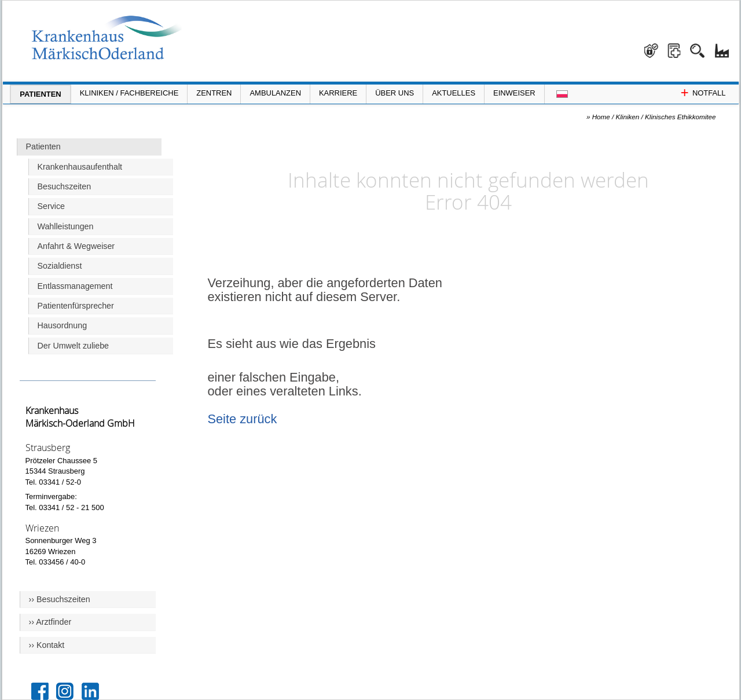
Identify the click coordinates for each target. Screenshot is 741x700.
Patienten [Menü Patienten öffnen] (40, 94)
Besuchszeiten (65, 186)
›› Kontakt (47, 645)
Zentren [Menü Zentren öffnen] (214, 93)
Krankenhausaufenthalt (80, 167)
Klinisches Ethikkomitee (680, 117)
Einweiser (514, 93)
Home (601, 117)
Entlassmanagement (75, 286)
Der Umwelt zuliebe (74, 346)
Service (52, 206)
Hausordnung (63, 325)
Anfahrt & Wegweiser (76, 246)
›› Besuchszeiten (60, 599)
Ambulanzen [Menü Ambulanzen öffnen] (275, 93)
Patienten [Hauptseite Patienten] (43, 146)
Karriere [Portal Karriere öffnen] (338, 93)
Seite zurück (243, 419)
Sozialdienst (60, 266)
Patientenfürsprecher (76, 306)
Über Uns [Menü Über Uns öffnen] (395, 93)
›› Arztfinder (50, 622)
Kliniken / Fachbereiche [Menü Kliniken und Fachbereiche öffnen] (129, 93)
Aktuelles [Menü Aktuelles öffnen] (454, 93)
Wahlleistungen (66, 226)
